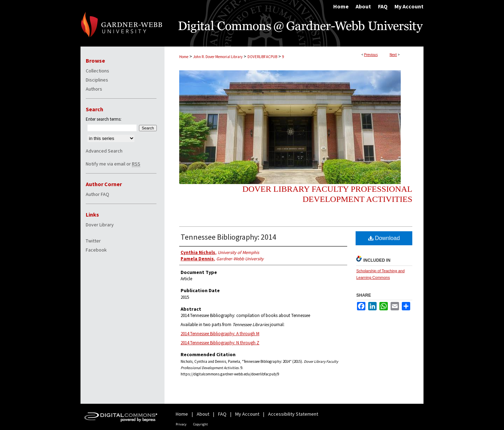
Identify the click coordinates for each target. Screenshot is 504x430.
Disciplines (97, 80)
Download (384, 238)
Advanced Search (104, 151)
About (203, 414)
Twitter (93, 241)
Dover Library (100, 225)
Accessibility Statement (293, 414)
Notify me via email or (113, 164)
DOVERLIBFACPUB (262, 57)
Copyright (201, 424)
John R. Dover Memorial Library (218, 57)
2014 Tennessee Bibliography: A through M (220, 334)
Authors (94, 89)
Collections (97, 71)
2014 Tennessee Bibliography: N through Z (220, 343)
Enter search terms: (104, 119)
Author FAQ (97, 194)
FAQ (222, 414)
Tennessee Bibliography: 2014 (228, 237)
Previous (371, 55)
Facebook (96, 250)
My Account (247, 414)
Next (393, 55)
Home (184, 57)
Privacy (181, 424)
